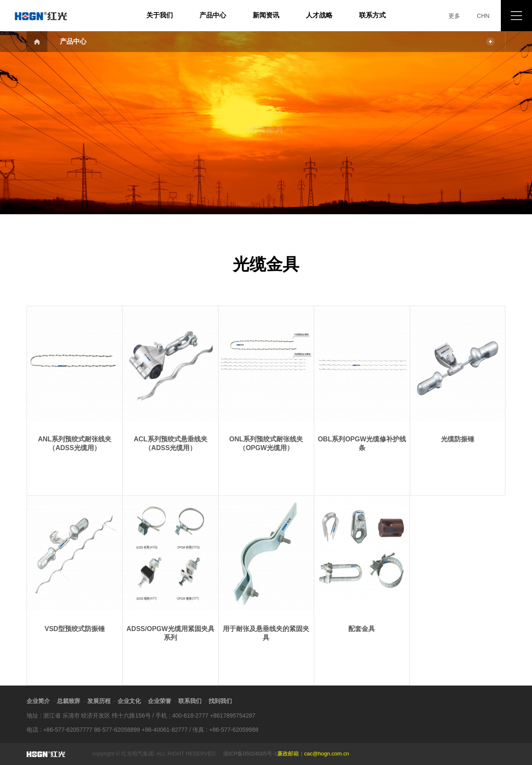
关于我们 (160, 15)
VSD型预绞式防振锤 (75, 629)
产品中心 (213, 15)
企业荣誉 (160, 701)
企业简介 (38, 701)
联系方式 (372, 15)
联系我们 (190, 701)
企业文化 (129, 701)
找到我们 (220, 701)
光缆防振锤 (458, 439)
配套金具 (362, 629)
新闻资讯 (266, 15)
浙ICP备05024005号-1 (250, 754)
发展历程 (99, 701)
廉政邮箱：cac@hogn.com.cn (313, 754)
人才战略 (319, 15)
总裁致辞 (69, 701)
